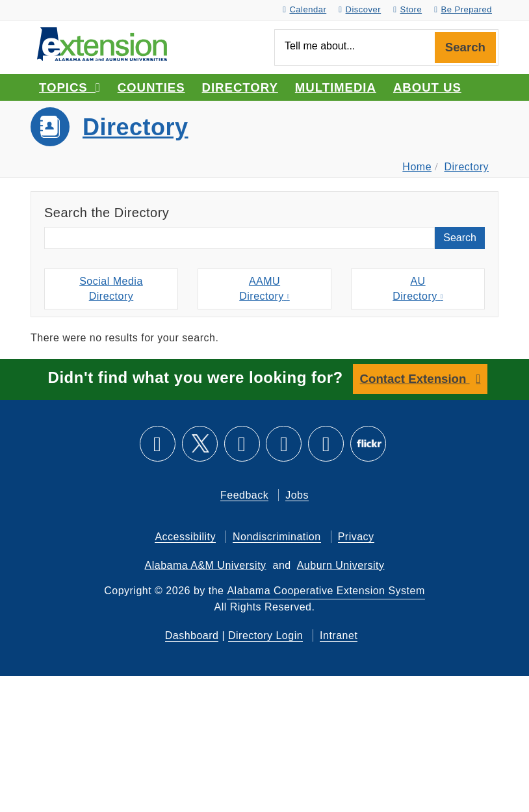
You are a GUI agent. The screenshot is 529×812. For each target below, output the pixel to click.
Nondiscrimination (277, 537)
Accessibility (185, 537)
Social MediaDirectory (111, 289)
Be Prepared (463, 9)
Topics (70, 87)
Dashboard (192, 635)
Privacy (356, 537)
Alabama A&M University (206, 565)
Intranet (339, 635)
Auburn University (341, 565)
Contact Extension (415, 379)
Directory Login (265, 635)
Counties (151, 87)
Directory (240, 87)
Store (407, 9)
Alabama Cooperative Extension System (326, 591)
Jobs (297, 495)
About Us (427, 87)
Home (417, 167)
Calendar (304, 9)
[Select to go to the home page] (102, 43)
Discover (360, 9)
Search (465, 47)
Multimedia (336, 87)
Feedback (244, 495)
